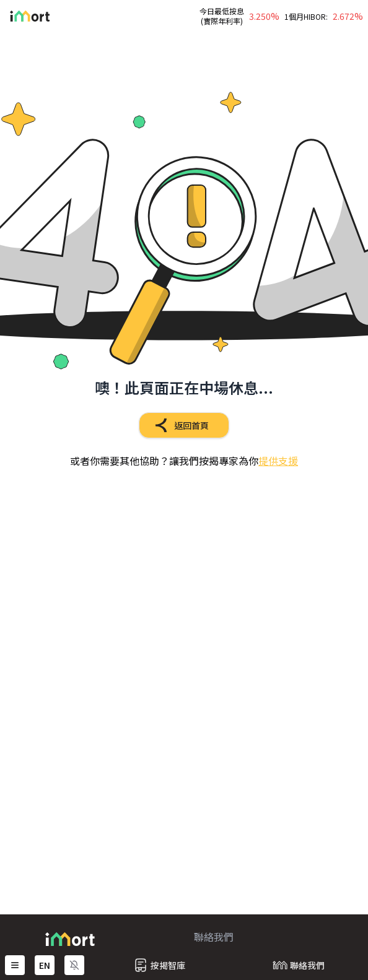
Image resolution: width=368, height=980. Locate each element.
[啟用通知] (74, 965)
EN (45, 965)
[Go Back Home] (25, 16)
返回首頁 (179, 425)
